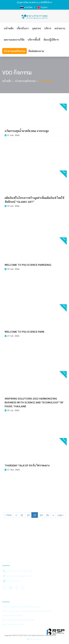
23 (35, 515)
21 (22, 515)
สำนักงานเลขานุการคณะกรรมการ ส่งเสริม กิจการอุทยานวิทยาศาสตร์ (27, 611)
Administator (34, 639)
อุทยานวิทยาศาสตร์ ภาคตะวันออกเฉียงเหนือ (18, 620)
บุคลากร (36, 28)
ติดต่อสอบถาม (36, 51)
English (42, 7)
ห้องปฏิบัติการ (51, 40)
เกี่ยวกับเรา (23, 28)
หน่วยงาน (60, 28)
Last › (61, 515)
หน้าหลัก (9, 28)
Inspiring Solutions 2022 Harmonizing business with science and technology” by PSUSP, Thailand (34, 402)
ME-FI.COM (61, 635)
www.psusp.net (14, 581)
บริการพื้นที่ (34, 40)
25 (47, 515)
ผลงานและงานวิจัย (14, 40)
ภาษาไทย (26, 7)
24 (41, 515)
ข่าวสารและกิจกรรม (14, 51)
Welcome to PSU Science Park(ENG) (28, 265)
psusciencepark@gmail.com (20, 576)
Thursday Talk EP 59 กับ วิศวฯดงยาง (27, 465)
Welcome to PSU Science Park (24, 332)
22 (28, 515)
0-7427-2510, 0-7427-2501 (20, 571)
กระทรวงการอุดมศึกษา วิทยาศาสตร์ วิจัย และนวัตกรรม (22, 607)
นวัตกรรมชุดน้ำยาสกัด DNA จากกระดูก (27, 131)
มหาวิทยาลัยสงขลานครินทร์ (12, 616)
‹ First (9, 515)
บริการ (48, 28)
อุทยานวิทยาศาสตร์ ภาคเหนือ (13, 624)
